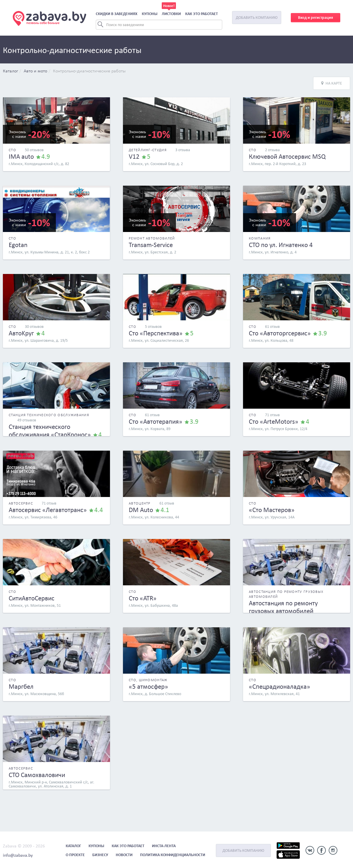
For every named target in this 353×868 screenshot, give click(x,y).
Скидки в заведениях (117, 14)
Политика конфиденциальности (173, 855)
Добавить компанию (257, 18)
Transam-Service (151, 245)
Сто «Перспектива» (156, 333)
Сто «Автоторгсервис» (280, 333)
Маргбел (21, 686)
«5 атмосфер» (148, 686)
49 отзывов (27, 420)
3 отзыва (183, 150)
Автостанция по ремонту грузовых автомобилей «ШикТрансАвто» (283, 611)
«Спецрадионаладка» (280, 686)
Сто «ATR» (143, 598)
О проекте (75, 855)
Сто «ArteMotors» (274, 421)
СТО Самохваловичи (37, 775)
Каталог (10, 71)
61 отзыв (272, 327)
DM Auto (141, 510)
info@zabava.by (18, 855)
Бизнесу (100, 855)
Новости (124, 855)
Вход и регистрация (316, 18)
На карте (332, 83)
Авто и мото (35, 71)
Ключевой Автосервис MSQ (287, 156)
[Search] (159, 25)
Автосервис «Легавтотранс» (48, 510)
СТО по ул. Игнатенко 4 (281, 245)
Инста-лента (164, 846)
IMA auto (21, 156)
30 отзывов (34, 327)
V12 (134, 156)
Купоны (150, 14)
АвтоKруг (21, 333)
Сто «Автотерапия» (156, 421)
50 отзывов (34, 150)
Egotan (18, 245)
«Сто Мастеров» (272, 510)
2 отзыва (272, 150)
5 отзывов (153, 327)
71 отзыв (272, 415)
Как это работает (202, 14)
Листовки (171, 14)
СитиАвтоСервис (32, 598)
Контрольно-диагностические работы (89, 71)
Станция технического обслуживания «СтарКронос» (50, 431)
